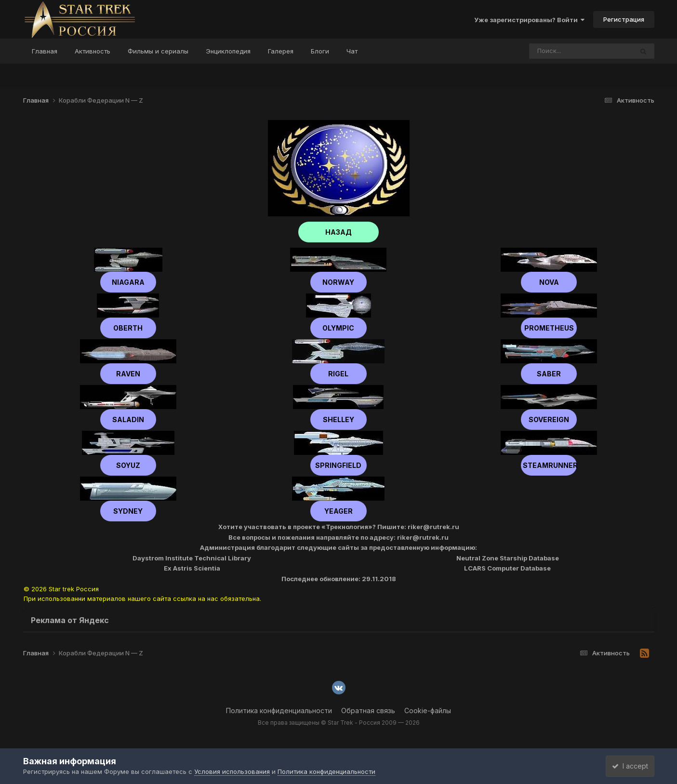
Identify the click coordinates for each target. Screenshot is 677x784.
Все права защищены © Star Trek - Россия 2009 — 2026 (339, 723)
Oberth (128, 328)
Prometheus (549, 328)
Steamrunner (549, 465)
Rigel (338, 374)
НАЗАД (338, 232)
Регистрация (624, 19)
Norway (338, 282)
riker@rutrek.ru (433, 527)
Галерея (281, 51)
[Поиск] (563, 51)
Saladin (128, 419)
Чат (352, 51)
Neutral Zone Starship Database (508, 558)
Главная (45, 51)
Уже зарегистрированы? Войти (529, 20)
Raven (128, 374)
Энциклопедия (228, 51)
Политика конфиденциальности (279, 711)
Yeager (338, 511)
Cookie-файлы (428, 711)
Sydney (128, 511)
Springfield (338, 465)
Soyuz (128, 465)
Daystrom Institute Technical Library (192, 558)
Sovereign (549, 419)
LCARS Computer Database (507, 568)
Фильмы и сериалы (158, 51)
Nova (549, 282)
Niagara (128, 282)
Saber (549, 374)
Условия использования (232, 771)
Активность (93, 51)
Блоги (320, 51)
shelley (338, 419)
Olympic (338, 328)
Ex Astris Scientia (192, 568)
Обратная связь (368, 711)
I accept (626, 766)
